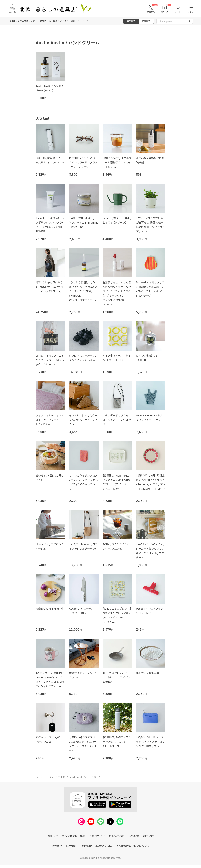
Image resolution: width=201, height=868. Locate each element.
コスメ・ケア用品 (56, 777)
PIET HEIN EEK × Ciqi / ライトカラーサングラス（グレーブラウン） (83, 162)
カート (178, 12)
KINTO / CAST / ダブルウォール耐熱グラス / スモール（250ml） (117, 162)
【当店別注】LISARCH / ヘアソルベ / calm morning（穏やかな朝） (84, 222)
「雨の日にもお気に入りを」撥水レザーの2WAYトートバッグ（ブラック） (50, 287)
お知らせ (53, 836)
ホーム (39, 777)
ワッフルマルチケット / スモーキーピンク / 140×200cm (49, 420)
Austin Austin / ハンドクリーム (85, 777)
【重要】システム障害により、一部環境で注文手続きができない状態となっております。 (52, 21)
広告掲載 (134, 836)
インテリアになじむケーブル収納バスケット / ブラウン (83, 420)
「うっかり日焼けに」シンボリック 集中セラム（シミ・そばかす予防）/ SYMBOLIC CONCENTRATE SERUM (84, 291)
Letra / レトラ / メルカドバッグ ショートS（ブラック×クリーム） (50, 360)
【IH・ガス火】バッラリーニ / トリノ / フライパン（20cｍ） (117, 677)
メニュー (192, 12)
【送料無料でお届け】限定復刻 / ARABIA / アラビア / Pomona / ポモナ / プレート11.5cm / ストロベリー (151, 484)
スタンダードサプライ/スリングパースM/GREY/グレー (117, 420)
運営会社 (57, 846)
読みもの (165, 12)
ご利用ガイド (97, 836)
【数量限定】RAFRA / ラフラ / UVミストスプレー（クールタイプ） (117, 742)
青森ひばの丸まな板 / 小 (50, 609)
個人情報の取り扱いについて (133, 846)
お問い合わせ (117, 836)
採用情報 (71, 846)
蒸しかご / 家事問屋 (148, 673)
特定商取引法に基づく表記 (96, 846)
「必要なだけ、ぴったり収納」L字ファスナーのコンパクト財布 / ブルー (150, 742)
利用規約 (148, 836)
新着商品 (151, 12)
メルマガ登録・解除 (74, 836)
